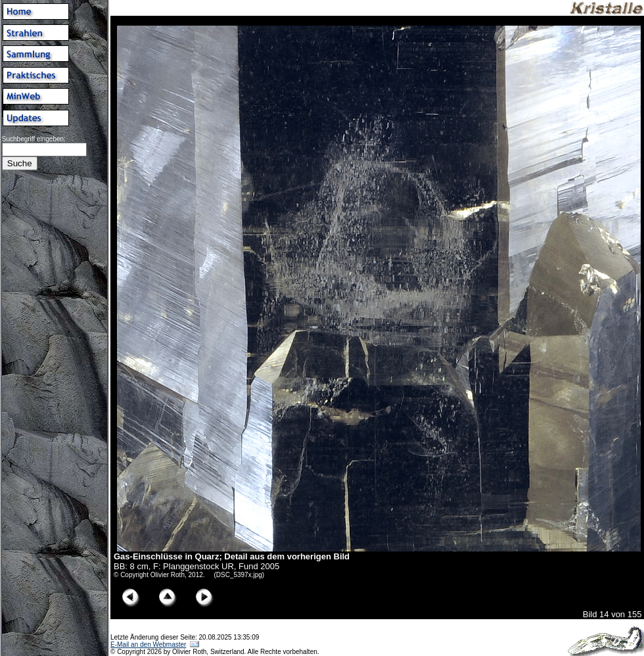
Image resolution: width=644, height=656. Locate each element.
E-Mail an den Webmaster (148, 644)
